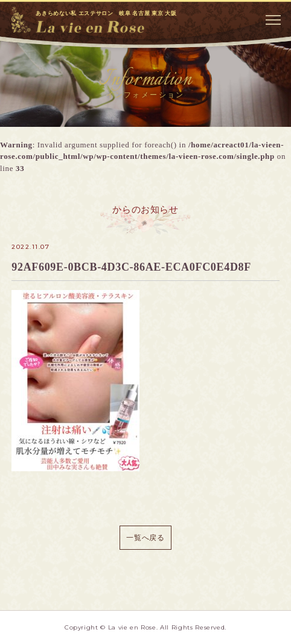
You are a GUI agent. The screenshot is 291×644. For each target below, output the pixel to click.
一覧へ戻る (145, 538)
